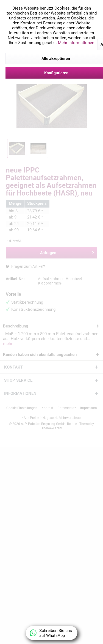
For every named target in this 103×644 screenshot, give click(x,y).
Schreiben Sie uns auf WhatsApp (51, 633)
